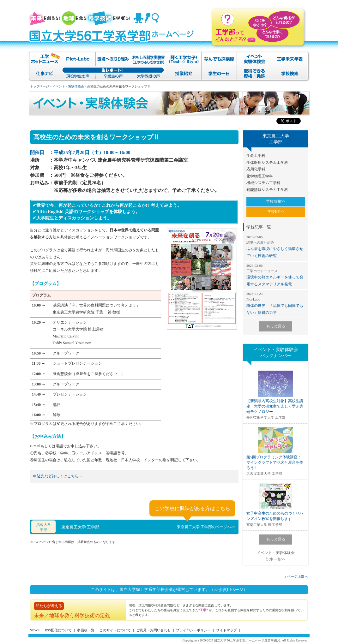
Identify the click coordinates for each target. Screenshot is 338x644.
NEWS (35, 630)
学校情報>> (276, 201)
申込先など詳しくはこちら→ (58, 476)
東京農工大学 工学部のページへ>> (206, 527)
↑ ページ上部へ (296, 576)
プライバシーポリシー (193, 630)
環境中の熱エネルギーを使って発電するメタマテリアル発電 (276, 275)
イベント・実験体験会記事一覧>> (276, 556)
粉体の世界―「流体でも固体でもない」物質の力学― (276, 303)
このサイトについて (115, 630)
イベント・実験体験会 (68, 86)
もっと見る (276, 326)
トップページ (39, 86)
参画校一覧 (86, 630)
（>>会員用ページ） (229, 590)
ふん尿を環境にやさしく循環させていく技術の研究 (276, 246)
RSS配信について (58, 630)
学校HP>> (276, 212)
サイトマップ (226, 630)
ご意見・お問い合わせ (154, 630)
